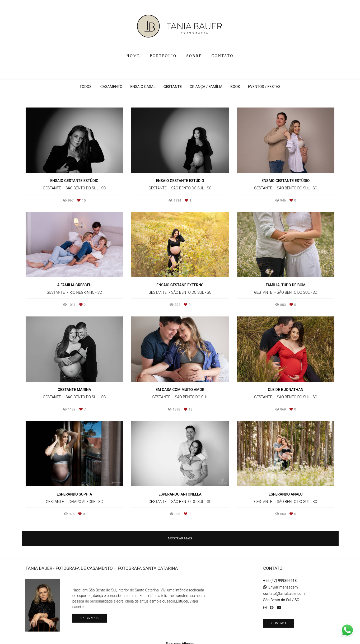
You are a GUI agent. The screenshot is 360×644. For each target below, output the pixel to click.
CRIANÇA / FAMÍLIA (206, 87)
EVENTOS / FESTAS (264, 87)
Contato (279, 619)
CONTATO (223, 56)
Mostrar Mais (180, 538)
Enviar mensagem (283, 583)
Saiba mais (90, 614)
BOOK (235, 87)
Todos (85, 87)
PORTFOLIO (163, 56)
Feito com (180, 640)
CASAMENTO (111, 87)
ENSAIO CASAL (143, 87)
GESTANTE (173, 87)
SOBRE (194, 56)
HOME (133, 56)
